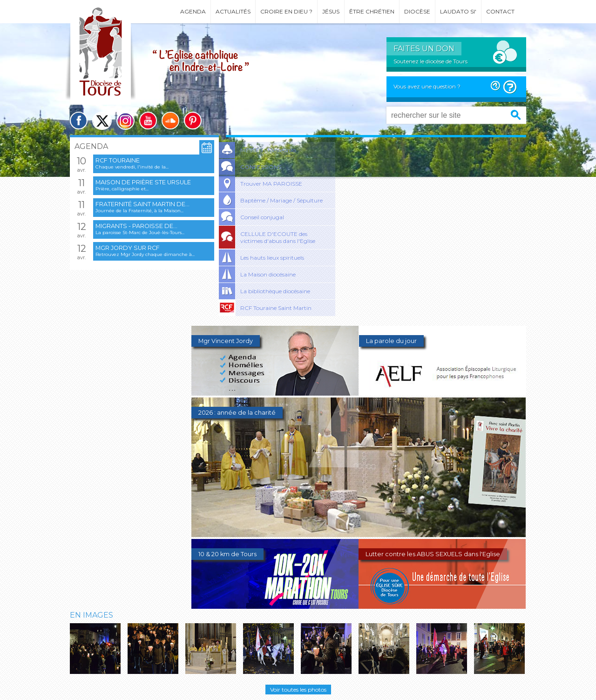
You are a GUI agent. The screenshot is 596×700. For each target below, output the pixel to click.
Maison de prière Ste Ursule (143, 182)
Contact (500, 11)
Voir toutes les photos (298, 690)
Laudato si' (458, 11)
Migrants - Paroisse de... (136, 226)
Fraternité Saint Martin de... (142, 204)
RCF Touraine (118, 160)
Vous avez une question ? (427, 86)
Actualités (233, 11)
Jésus (331, 11)
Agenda (193, 11)
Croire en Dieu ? (286, 11)
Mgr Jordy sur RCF (128, 248)
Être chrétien (372, 11)
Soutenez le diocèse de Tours (430, 61)
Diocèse (417, 11)
